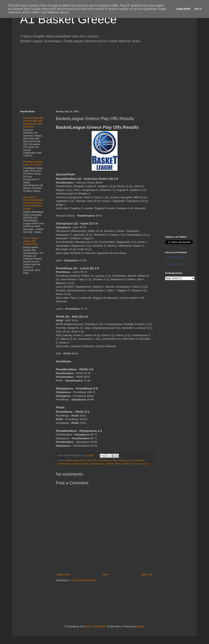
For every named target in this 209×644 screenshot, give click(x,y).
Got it (198, 9)
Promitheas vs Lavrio (139, 464)
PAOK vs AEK (121, 464)
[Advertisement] (104, 76)
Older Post (147, 575)
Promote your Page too (176, 264)
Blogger (140, 626)
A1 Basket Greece (68, 19)
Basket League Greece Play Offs (81, 460)
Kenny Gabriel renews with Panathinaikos (31, 241)
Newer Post (63, 575)
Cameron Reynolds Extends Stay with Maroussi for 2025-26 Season (33, 122)
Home (105, 575)
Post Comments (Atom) (83, 580)
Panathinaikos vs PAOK (102, 464)
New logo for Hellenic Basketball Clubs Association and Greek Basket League (33, 203)
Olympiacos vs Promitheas (131, 460)
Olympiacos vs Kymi (108, 460)
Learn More (183, 9)
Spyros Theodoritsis (95, 626)
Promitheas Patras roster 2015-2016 (33, 163)
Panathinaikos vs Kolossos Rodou (74, 464)
